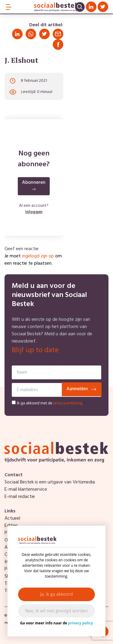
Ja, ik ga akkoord (56, 594)
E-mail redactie (20, 497)
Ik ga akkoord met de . (51, 403)
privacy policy (80, 623)
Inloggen (34, 212)
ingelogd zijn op (38, 256)
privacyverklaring (68, 403)
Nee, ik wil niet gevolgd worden (57, 611)
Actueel (12, 518)
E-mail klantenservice (26, 489)
